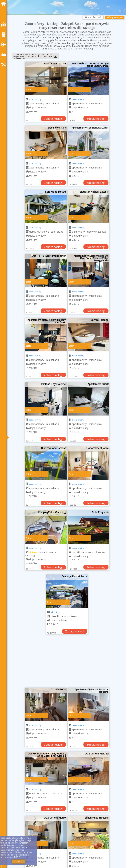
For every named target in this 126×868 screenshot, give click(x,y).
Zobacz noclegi (53, 119)
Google (14, 840)
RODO (17, 857)
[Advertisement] (67, 663)
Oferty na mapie (115, 17)
